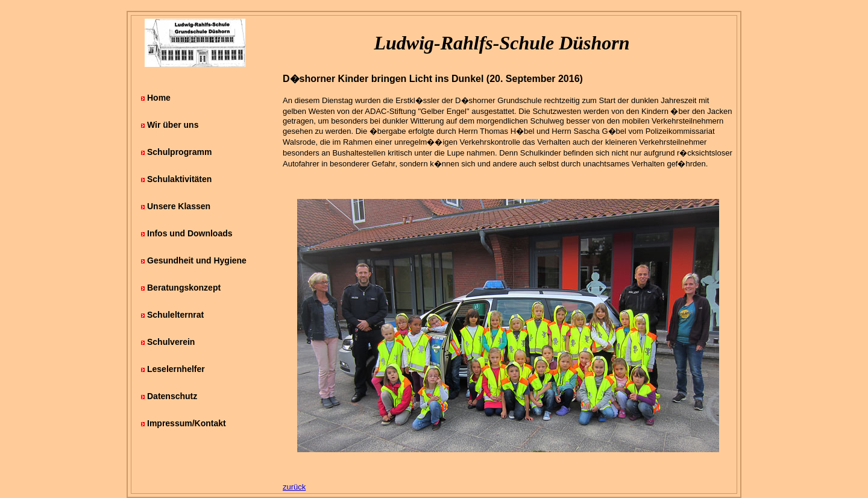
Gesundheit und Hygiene (197, 260)
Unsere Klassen (179, 206)
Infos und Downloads (190, 233)
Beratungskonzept (184, 288)
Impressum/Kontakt (187, 423)
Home (159, 98)
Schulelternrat (175, 315)
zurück (294, 487)
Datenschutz (172, 396)
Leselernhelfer (176, 369)
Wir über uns (173, 125)
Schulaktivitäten (179, 179)
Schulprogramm (179, 152)
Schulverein (171, 342)
